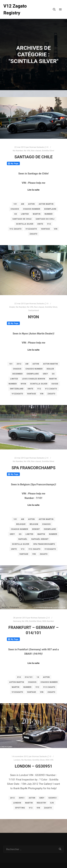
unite (40, 224)
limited (25, 214)
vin (56, 229)
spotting (20, 808)
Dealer (12, 307)
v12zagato (31, 229)
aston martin (46, 204)
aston (32, 204)
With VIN (49, 760)
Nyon (33, 317)
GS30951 (53, 798)
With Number (48, 621)
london (17, 803)
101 (15, 204)
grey (45, 374)
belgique (21, 524)
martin (37, 214)
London (17, 760)
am (22, 204)
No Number (18, 151)
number (49, 214)
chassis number (32, 209)
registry (42, 803)
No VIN (27, 151)
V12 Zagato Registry (15, 9)
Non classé (36, 151)
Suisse (55, 384)
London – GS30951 (34, 766)
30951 (22, 798)
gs (16, 214)
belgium (34, 524)
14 (38, 677)
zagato (33, 234)
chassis (15, 209)
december (17, 374)
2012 (19, 364)
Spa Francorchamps (33, 468)
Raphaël (23, 539)
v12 (49, 224)
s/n (52, 803)
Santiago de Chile (33, 157)
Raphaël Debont (40, 539)
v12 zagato (16, 229)
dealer (50, 369)
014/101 (29, 677)
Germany (17, 621)
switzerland (17, 389)
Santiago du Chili (45, 219)
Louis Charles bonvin (34, 379)
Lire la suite (34, 190)
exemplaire (50, 209)
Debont (36, 529)
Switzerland (33, 310)
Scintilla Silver (48, 151)
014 (19, 677)
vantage (45, 229)
